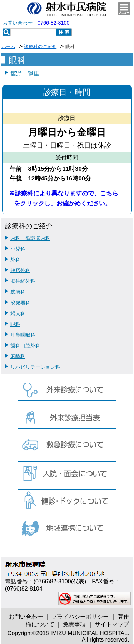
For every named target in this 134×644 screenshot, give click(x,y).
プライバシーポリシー (80, 617)
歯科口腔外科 (25, 346)
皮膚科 (18, 292)
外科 (15, 260)
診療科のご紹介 (40, 47)
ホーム (8, 47)
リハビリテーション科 (35, 367)
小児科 (18, 249)
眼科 (15, 324)
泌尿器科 (20, 303)
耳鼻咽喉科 (23, 335)
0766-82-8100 (54, 23)
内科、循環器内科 (30, 238)
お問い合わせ (26, 617)
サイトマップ (112, 624)
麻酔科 (18, 356)
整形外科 (20, 270)
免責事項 (74, 624)
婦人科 (18, 313)
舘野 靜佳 (25, 73)
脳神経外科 (23, 281)
